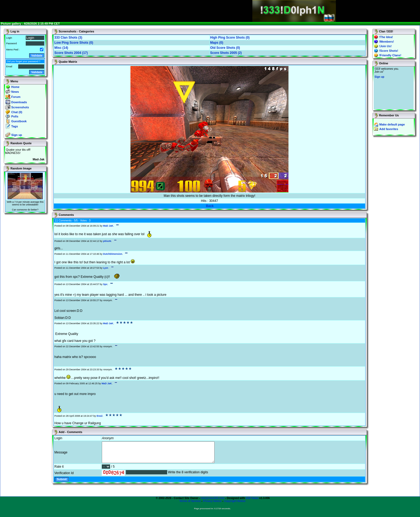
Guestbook (19, 121)
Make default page (392, 124)
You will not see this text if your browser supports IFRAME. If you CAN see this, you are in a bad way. (394, 88)
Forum (16, 97)
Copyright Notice (235, 505)
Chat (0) (17, 112)
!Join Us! (385, 46)
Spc (105, 284)
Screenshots (20, 107)
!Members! (387, 42)
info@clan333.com (213, 502)
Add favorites (389, 129)
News (15, 92)
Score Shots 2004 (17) (71, 53)
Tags (15, 126)
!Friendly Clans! (390, 55)
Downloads (19, 102)
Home (15, 87)
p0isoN (107, 241)
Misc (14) (61, 48)
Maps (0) (217, 43)
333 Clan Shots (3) (68, 38)
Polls (15, 116)
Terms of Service (190, 505)
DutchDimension (113, 254)
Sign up (17, 135)
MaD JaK (108, 226)
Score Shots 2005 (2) (226, 53)
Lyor (106, 268)
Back (210, 206)
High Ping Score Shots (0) (230, 38)
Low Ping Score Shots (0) (74, 43)
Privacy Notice (212, 505)
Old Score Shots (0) (225, 48)
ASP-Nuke (252, 502)
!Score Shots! (389, 51)
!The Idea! (386, 37)
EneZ (100, 416)
